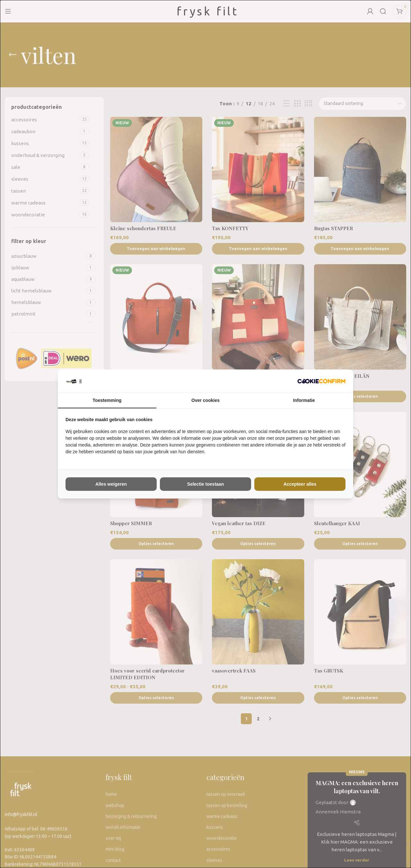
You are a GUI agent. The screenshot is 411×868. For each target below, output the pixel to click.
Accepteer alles (300, 484)
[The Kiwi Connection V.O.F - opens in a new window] (321, 381)
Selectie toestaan (205, 484)
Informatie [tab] (304, 400)
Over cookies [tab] (205, 400)
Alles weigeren (111, 484)
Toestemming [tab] (107, 400)
